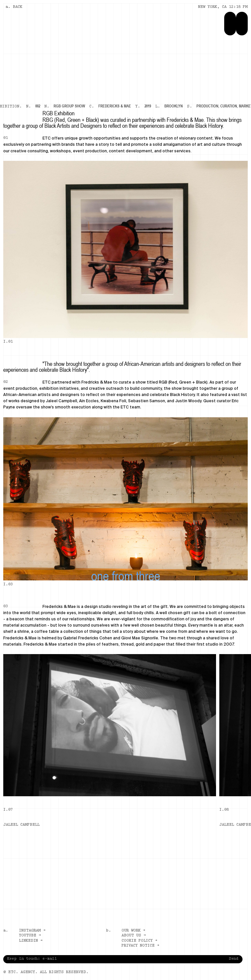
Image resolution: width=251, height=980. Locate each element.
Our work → (133, 931)
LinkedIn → (31, 941)
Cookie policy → (139, 941)
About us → (134, 935)
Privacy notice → (140, 946)
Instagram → (32, 931)
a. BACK (14, 7)
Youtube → (30, 935)
